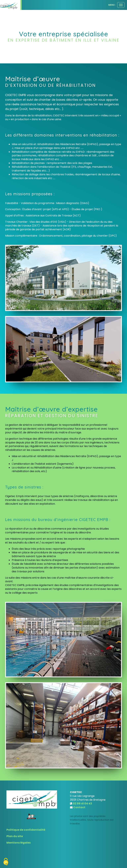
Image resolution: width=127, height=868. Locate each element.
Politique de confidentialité (26, 830)
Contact (79, 807)
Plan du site (15, 836)
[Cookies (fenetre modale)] (6, 862)
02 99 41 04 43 (82, 804)
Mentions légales (19, 843)
